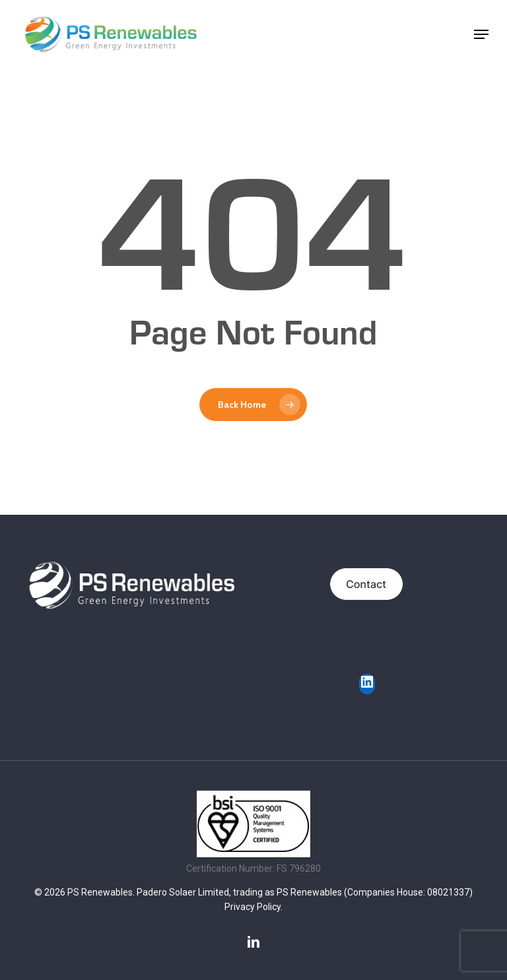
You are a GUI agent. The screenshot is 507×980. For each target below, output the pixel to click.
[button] (481, 34)
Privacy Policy (253, 907)
